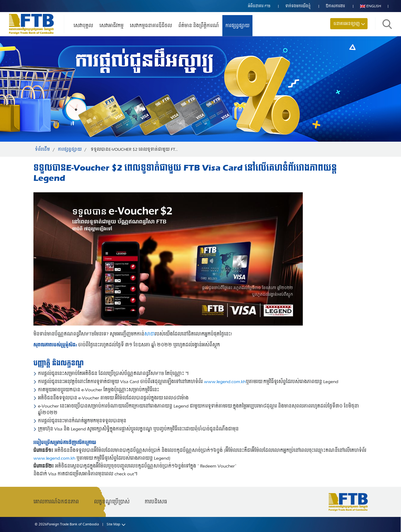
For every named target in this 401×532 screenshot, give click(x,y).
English (371, 6)
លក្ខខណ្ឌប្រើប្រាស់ (112, 502)
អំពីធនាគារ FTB (259, 6)
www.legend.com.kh (225, 382)
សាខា (150, 334)
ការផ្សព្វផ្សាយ (237, 26)
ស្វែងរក (387, 24)
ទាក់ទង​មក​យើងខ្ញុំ (298, 6)
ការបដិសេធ (156, 502)
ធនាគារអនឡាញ (347, 24)
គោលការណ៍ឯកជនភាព (56, 502)
